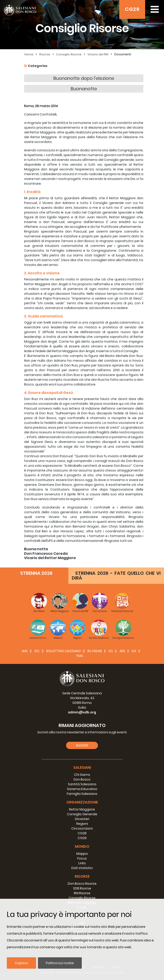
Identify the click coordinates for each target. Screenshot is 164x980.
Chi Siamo (82, 775)
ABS (122, 651)
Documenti (123, 54)
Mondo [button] (82, 846)
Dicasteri (82, 819)
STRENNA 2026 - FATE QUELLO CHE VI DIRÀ (116, 576)
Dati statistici (82, 868)
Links (82, 863)
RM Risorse (82, 893)
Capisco (21, 963)
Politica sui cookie (60, 963)
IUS (134, 651)
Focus (82, 858)
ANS (25, 651)
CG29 (132, 9)
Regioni (82, 824)
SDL (37, 651)
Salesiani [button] (82, 768)
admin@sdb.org (82, 712)
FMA (80, 656)
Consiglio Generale (82, 814)
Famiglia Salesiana (82, 794)
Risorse (45, 54)
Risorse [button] (82, 876)
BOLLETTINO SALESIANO (64, 651)
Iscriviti (82, 745)
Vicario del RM (98, 54)
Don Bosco (82, 779)
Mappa (82, 854)
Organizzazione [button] (82, 802)
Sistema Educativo (82, 789)
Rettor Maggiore (82, 809)
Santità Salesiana (82, 784)
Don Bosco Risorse (82, 884)
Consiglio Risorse (69, 54)
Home (29, 54)
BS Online (95, 651)
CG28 (82, 833)
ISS (111, 651)
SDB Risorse (82, 888)
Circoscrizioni (82, 828)
